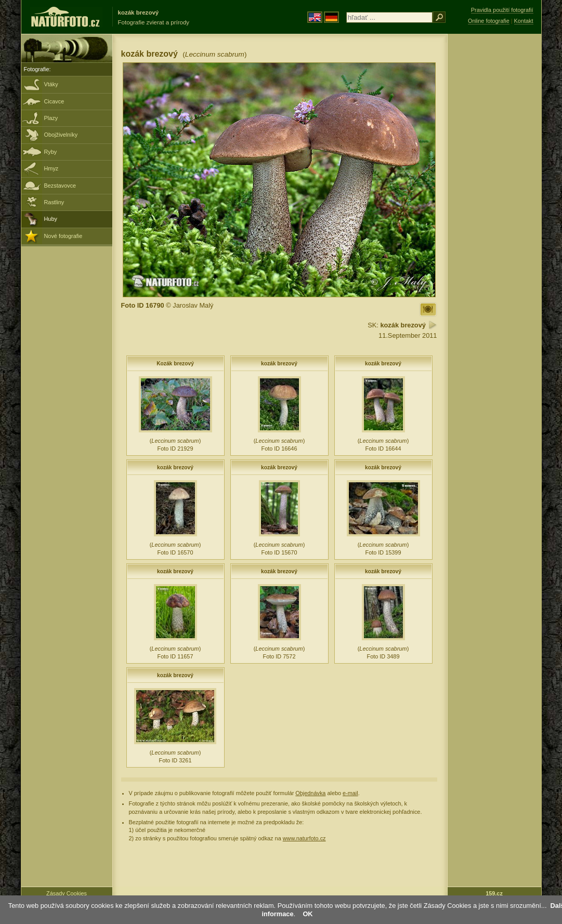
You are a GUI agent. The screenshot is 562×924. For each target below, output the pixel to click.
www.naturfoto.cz (304, 838)
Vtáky (51, 84)
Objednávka (310, 793)
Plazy (51, 118)
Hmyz (51, 168)
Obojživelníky (61, 135)
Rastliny (54, 202)
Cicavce (54, 101)
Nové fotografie (63, 236)
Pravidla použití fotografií (502, 10)
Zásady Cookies (67, 893)
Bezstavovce (60, 186)
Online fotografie (489, 21)
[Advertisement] (494, 200)
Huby (51, 219)
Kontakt (524, 21)
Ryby (51, 152)
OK (308, 914)
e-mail (350, 793)
